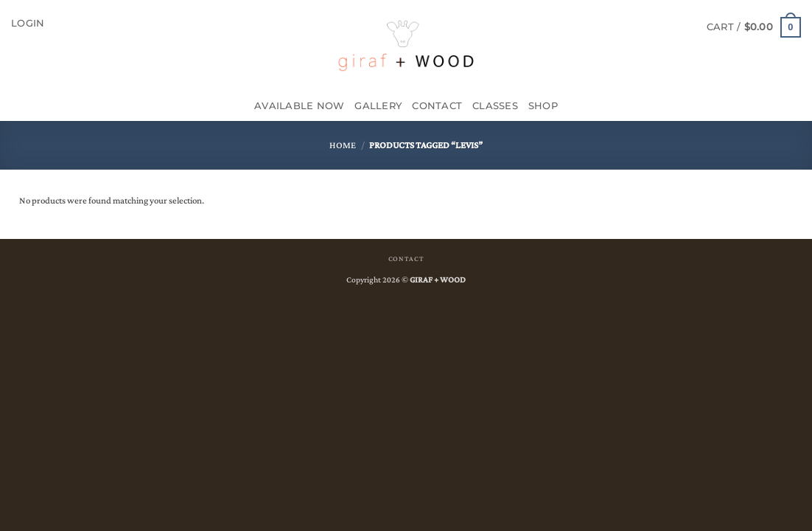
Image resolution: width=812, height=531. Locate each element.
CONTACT (406, 259)
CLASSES (495, 106)
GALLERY (378, 106)
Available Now (299, 106)
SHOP (543, 106)
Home (343, 146)
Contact (437, 106)
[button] (28, 24)
